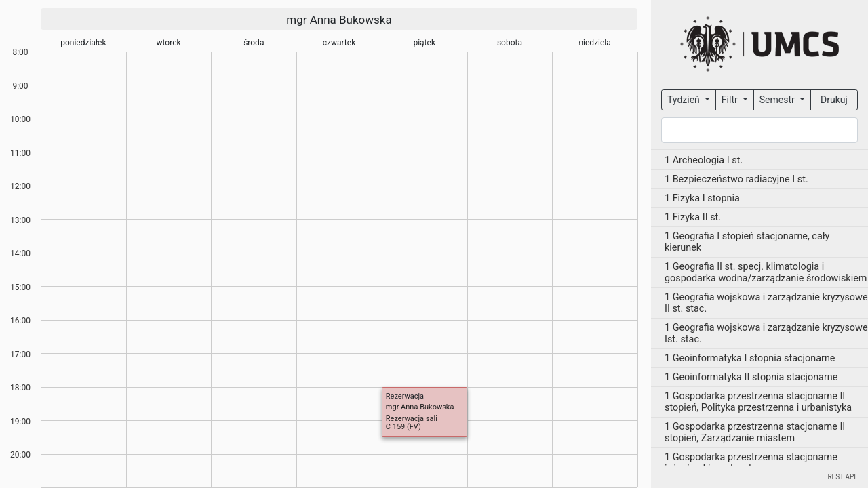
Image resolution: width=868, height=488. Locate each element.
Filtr (731, 100)
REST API (842, 477)
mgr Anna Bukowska (339, 20)
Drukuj (834, 100)
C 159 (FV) (403, 427)
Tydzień (685, 100)
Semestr (778, 100)
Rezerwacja (405, 396)
